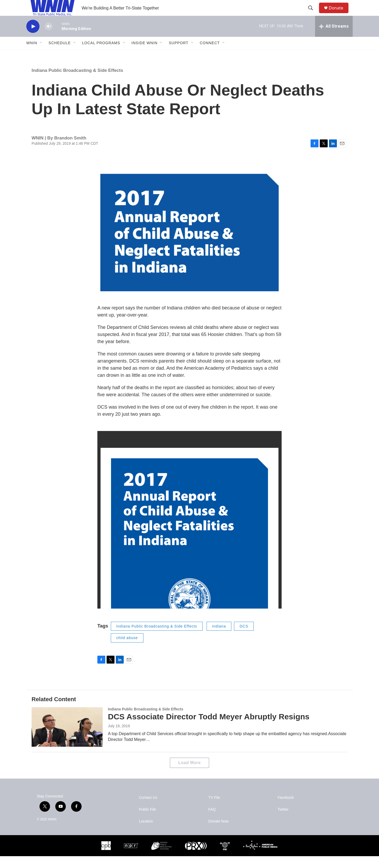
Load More (189, 774)
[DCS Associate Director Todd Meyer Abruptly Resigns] (67, 739)
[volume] (49, 38)
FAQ (212, 821)
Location (146, 833)
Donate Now (218, 833)
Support (178, 55)
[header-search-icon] (313, 14)
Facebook (286, 809)
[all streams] (334, 38)
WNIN (32, 55)
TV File (214, 809)
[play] (33, 38)
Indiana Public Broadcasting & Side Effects (77, 82)
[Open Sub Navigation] (41, 55)
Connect (210, 55)
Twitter (283, 821)
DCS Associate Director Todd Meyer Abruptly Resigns (209, 728)
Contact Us (148, 809)
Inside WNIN (145, 55)
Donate (339, 14)
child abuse (127, 650)
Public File (148, 821)
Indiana (219, 638)
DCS (244, 638)
